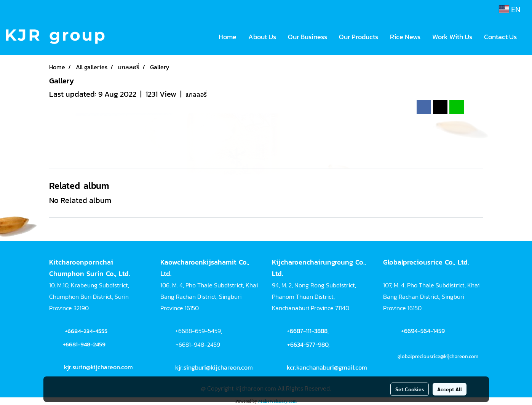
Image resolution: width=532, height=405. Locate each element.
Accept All (450, 389)
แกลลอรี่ (196, 94)
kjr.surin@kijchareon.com (98, 367)
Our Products (359, 37)
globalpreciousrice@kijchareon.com (438, 356)
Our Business (308, 37)
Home (228, 37)
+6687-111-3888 (307, 331)
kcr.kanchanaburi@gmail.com (327, 367)
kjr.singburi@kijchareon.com (214, 367)
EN (510, 9)
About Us (262, 37)
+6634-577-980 (308, 344)
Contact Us (500, 37)
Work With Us (452, 37)
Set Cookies (410, 389)
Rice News (405, 37)
